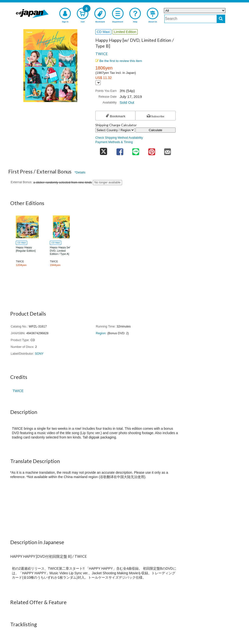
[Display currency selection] (98, 83)
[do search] (221, 19)
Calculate (156, 130)
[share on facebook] (120, 150)
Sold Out (127, 102)
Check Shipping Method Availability (119, 138)
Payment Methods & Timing (114, 142)
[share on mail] (168, 150)
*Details (80, 172)
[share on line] (136, 150)
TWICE (102, 54)
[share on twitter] (104, 150)
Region (101, 333)
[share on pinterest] (152, 150)
